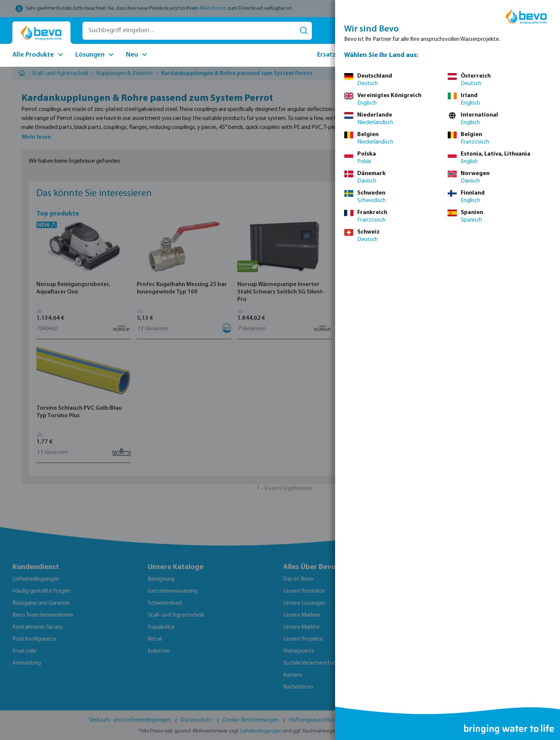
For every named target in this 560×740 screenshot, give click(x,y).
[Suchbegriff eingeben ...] (189, 31)
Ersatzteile (333, 55)
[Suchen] (304, 31)
